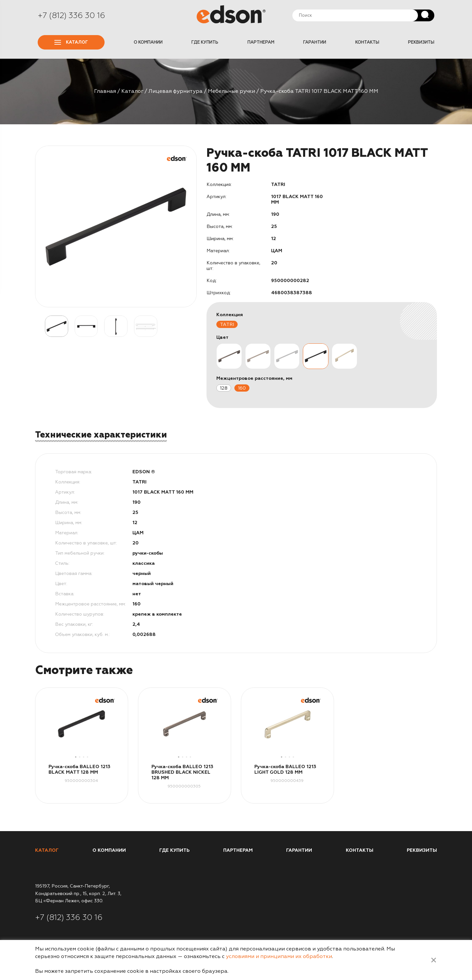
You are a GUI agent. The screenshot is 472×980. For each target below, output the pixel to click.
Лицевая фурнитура (176, 91)
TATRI (227, 325)
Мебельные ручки (231, 91)
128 (224, 388)
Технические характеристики (101, 435)
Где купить (205, 42)
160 (242, 388)
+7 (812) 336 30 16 (71, 15)
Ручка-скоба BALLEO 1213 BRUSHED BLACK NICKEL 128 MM (182, 772)
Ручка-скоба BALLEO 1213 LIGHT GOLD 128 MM (285, 769)
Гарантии (315, 42)
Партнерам (261, 42)
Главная (105, 91)
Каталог (71, 42)
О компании (148, 42)
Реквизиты (421, 42)
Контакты (367, 42)
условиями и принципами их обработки (279, 956)
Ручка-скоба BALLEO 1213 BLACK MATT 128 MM (79, 769)
